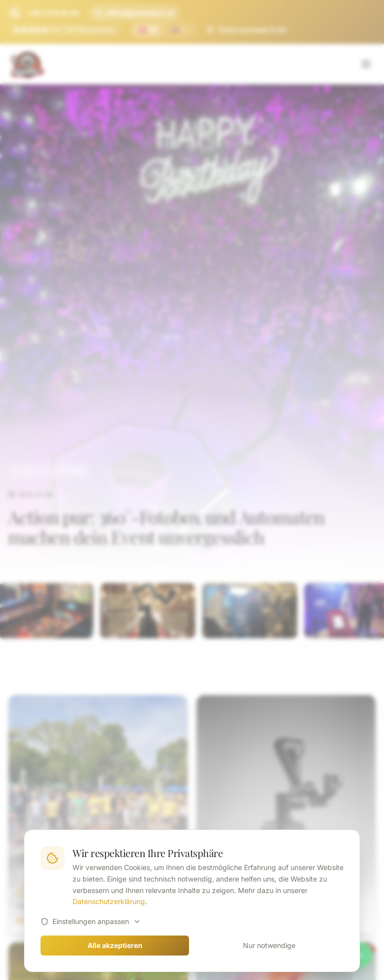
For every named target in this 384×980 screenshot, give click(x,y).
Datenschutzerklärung (109, 901)
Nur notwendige (269, 945)
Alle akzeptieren (115, 945)
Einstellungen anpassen (91, 921)
